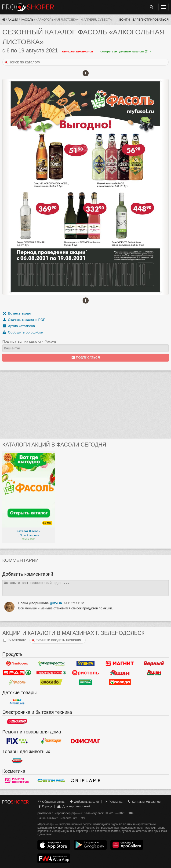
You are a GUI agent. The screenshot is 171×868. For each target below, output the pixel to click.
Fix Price (17, 741)
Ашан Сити (154, 673)
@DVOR (56, 603)
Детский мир (17, 702)
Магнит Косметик (17, 780)
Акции (13, 20)
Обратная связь (51, 802)
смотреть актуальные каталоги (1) (126, 51)
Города (45, 806)
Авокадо (51, 682)
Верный (154, 663)
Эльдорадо (17, 722)
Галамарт (51, 741)
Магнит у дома (120, 663)
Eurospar (51, 673)
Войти (125, 20)
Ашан (120, 673)
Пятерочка (17, 663)
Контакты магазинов (144, 802)
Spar (17, 673)
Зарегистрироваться (151, 20)
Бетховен (17, 761)
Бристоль (85, 673)
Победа (120, 682)
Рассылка (113, 802)
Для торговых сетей (74, 806)
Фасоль (27, 20)
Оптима (51, 780)
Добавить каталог (84, 802)
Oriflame (85, 780)
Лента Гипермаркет (85, 663)
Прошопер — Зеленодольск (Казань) (28, 7)
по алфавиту (15, 640)
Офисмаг (85, 741)
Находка (85, 682)
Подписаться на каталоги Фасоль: (30, 341)
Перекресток (51, 663)
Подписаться (85, 357)
